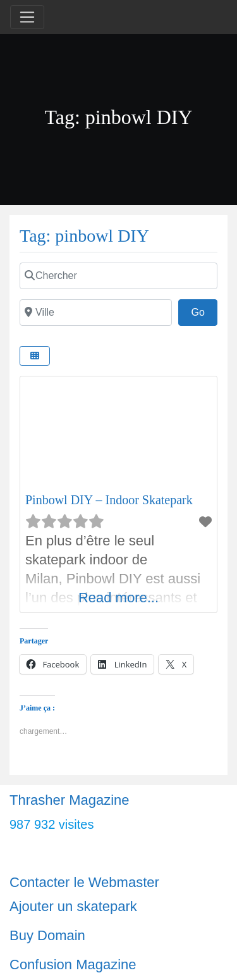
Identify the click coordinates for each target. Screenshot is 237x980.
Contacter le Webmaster (84, 882)
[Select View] (35, 356)
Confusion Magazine (73, 964)
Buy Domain (47, 935)
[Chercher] (118, 276)
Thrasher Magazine (70, 800)
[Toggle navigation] (27, 17)
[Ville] (96, 313)
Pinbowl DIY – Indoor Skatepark (109, 500)
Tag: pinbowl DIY (84, 236)
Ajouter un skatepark (73, 906)
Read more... (118, 598)
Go (204, 311)
